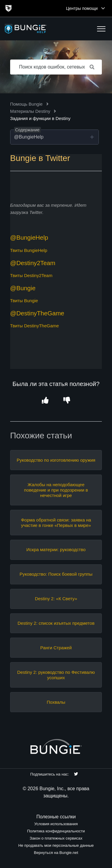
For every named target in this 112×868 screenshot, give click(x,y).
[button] (101, 29)
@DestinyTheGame (37, 313)
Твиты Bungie (24, 301)
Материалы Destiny (30, 111)
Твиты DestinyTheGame (34, 326)
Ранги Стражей (56, 648)
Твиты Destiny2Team (31, 275)
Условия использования (56, 824)
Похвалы (56, 702)
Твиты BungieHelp (29, 250)
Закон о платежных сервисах (56, 838)
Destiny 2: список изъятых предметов (56, 623)
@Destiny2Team (33, 263)
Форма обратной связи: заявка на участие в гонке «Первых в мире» (56, 523)
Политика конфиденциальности (56, 831)
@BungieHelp (29, 237)
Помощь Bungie (26, 104)
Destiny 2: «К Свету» (56, 599)
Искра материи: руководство (56, 549)
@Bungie (23, 288)
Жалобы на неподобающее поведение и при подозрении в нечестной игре (56, 490)
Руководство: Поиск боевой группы (56, 574)
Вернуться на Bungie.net (56, 853)
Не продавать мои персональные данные (56, 845)
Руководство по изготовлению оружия (56, 460)
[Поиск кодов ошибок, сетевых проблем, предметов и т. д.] (56, 67)
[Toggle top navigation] (103, 8)
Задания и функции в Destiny (40, 118)
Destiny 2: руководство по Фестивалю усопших (56, 675)
